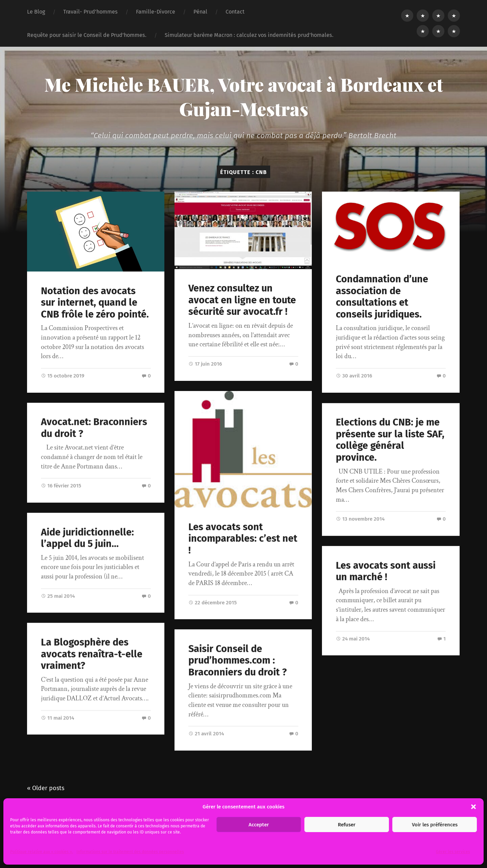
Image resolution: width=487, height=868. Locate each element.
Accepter (259, 825)
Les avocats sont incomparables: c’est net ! (243, 539)
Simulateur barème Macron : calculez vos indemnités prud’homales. (249, 35)
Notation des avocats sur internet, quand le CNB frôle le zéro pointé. (95, 303)
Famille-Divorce (156, 12)
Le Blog (36, 12)
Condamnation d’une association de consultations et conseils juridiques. (382, 297)
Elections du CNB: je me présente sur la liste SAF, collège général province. (390, 440)
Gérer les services (453, 852)
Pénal (200, 12)
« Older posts (46, 788)
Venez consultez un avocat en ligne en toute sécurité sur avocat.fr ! (242, 300)
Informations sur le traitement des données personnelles (130, 852)
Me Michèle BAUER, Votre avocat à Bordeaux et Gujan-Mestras (244, 96)
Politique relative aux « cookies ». (42, 852)
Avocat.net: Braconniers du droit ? (94, 428)
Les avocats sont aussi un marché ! (386, 571)
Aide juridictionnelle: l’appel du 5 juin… (87, 538)
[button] (473, 807)
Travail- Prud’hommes (90, 12)
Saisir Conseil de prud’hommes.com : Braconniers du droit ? (238, 660)
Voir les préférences (435, 825)
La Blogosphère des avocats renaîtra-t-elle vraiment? (92, 654)
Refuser (347, 825)
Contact (235, 12)
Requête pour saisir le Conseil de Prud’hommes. (87, 35)
